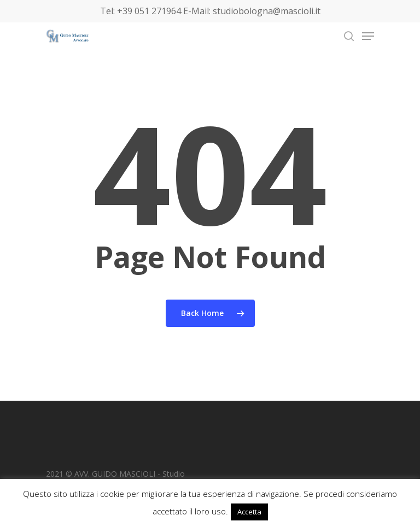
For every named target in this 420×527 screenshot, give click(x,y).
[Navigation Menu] (368, 36)
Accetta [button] (249, 512)
